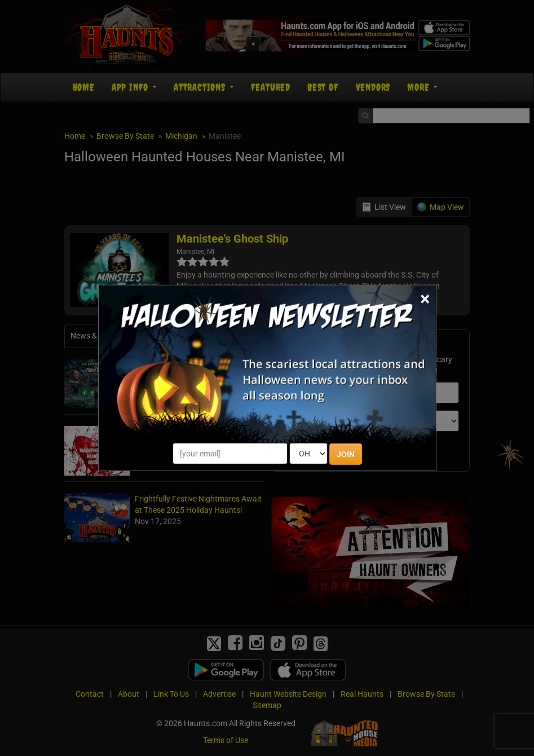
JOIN (346, 454)
